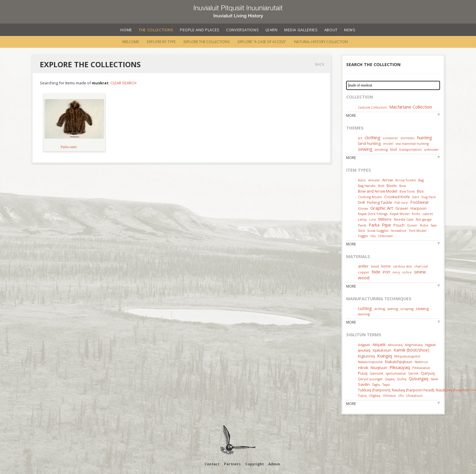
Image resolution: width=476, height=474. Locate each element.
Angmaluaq (414, 345)
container (390, 138)
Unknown (385, 236)
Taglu (376, 384)
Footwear (419, 202)
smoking (381, 149)
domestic (408, 138)
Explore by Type (161, 42)
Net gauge (424, 219)
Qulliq (402, 379)
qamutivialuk (396, 373)
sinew (420, 272)
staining (364, 314)
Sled (361, 231)
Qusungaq (418, 379)
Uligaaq (375, 395)
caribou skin (403, 266)
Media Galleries (301, 30)
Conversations (242, 30)
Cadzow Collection (372, 107)
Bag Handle (367, 186)
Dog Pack (429, 197)
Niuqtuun (379, 368)
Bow (403, 186)
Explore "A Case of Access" (262, 42)
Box (420, 191)
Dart (416, 197)
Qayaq (390, 379)
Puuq (363, 373)
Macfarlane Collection (411, 107)
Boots (392, 186)
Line (373, 219)
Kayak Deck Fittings (373, 214)
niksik (363, 368)
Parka (374, 225)
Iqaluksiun (382, 350)
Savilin (364, 384)
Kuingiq (385, 356)
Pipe (386, 225)
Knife (416, 214)
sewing (365, 149)
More (351, 115)
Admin (274, 464)
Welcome (131, 42)
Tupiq (362, 395)
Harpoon (418, 208)
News (350, 30)
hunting (425, 137)
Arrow (387, 180)
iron (386, 272)
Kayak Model (400, 214)
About (331, 30)
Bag (421, 180)
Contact (212, 464)
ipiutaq (364, 350)
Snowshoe (399, 231)
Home (126, 30)
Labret (428, 214)
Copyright (255, 464)
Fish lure (401, 202)
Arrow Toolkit (405, 180)
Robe (424, 225)
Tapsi (386, 384)
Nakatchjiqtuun (399, 362)
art (360, 138)
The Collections (156, 30)
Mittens (385, 219)
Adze (362, 180)
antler (363, 266)
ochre (407, 272)
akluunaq (395, 345)
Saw (434, 225)
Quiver (412, 225)
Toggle (363, 236)
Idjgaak (430, 345)
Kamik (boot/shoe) (412, 350)
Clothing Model (370, 197)
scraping (407, 309)
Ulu (373, 236)
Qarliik (413, 373)
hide (376, 272)
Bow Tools (407, 191)
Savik (434, 379)
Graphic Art (382, 208)
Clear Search (123, 83)
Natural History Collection (321, 42)
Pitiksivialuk (421, 368)
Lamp (362, 219)
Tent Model (418, 231)
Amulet (374, 180)
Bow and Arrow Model (378, 191)
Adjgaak (364, 345)
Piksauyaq (400, 367)
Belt (381, 186)
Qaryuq (428, 373)
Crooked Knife (397, 197)
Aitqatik (379, 345)
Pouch (399, 225)
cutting (365, 308)
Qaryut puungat (370, 379)
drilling (380, 309)
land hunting (369, 143)
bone (386, 266)
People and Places (200, 30)
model (388, 143)
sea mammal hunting (412, 143)
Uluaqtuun (414, 395)
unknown (431, 149)
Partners (232, 464)
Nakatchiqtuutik (370, 362)
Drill (361, 202)
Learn (272, 30)
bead (375, 266)
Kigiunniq (366, 356)
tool (394, 149)
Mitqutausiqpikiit (407, 356)
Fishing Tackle (380, 202)
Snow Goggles (378, 231)
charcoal (421, 266)
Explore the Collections (207, 42)
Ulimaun (389, 395)
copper (364, 272)
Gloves (363, 208)
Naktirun (421, 362)
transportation (410, 149)
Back (320, 64)
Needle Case (404, 219)
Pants (362, 225)
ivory (396, 272)
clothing (373, 137)
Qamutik (377, 373)
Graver (402, 208)
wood (364, 278)
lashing (393, 309)
